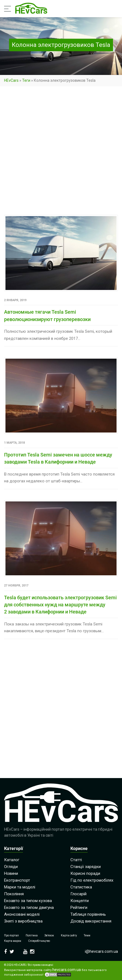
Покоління (14, 894)
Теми (87, 935)
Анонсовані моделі (22, 914)
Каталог (12, 860)
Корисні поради (85, 873)
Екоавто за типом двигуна (29, 908)
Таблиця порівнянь (88, 914)
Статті (76, 860)
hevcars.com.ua (67, 970)
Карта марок (13, 941)
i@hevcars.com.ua (101, 951)
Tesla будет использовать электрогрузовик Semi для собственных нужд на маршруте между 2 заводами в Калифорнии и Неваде (60, 605)
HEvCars (11, 80)
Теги (26, 80)
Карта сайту (69, 935)
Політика (32, 935)
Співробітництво (39, 941)
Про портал (11, 935)
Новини (11, 873)
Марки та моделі (20, 887)
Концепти (80, 901)
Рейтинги (79, 908)
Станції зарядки (86, 867)
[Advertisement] (61, 152)
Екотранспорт (17, 880)
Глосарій (78, 894)
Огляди (11, 867)
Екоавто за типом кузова (28, 901)
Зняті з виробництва (23, 921)
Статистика (81, 887)
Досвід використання (91, 921)
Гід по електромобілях (92, 880)
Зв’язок (49, 935)
